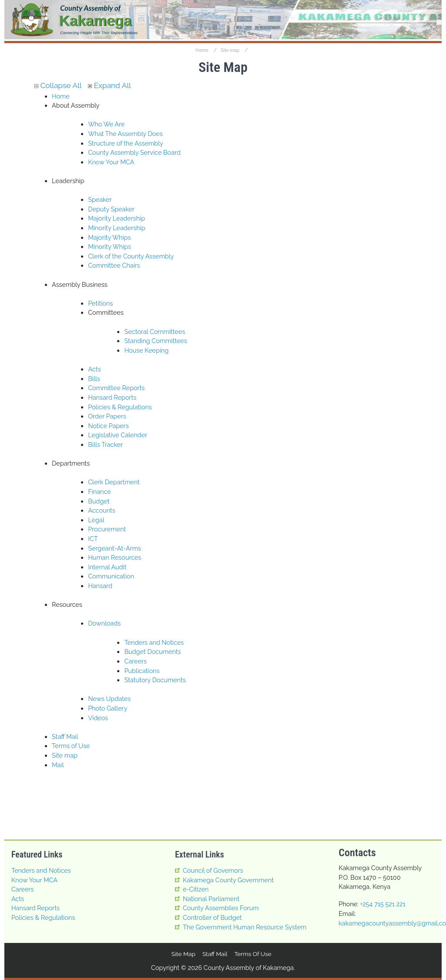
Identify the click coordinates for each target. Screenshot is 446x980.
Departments (71, 463)
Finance (100, 492)
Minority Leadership (117, 228)
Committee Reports (116, 388)
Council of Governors (213, 870)
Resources (67, 604)
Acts (94, 369)
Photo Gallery (108, 708)
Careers (135, 661)
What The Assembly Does (125, 134)
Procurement (107, 529)
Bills (94, 379)
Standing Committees (155, 341)
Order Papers (107, 416)
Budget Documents (152, 652)
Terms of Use (71, 746)
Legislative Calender (118, 435)
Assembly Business (80, 284)
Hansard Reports (112, 397)
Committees (106, 312)
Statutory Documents (155, 680)
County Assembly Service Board (134, 152)
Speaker (100, 199)
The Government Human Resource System (245, 927)
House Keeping (146, 350)
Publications (142, 671)
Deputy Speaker (111, 209)
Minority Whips (110, 247)
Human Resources (115, 557)
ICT (93, 539)
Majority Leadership (117, 218)
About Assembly (76, 105)
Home (202, 50)
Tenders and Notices (154, 642)
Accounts (101, 510)
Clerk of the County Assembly (131, 256)
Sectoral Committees (155, 332)
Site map (230, 50)
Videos (98, 718)
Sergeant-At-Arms (115, 548)
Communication (111, 576)
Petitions (100, 303)
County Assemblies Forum (221, 908)
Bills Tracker (105, 444)
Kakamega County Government (228, 880)
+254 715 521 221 (383, 904)
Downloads (104, 624)
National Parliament (211, 899)
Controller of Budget (212, 917)
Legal (96, 520)
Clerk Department (114, 482)
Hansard (100, 586)
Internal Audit (107, 567)
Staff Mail (65, 737)
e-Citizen (196, 889)
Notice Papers (108, 426)
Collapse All (58, 85)
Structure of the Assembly (125, 143)
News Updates (109, 699)
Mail (58, 765)
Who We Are (106, 124)
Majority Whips (109, 237)
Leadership (68, 181)
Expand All (109, 85)
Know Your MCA (111, 162)
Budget (99, 501)
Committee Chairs (114, 265)
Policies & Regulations (120, 407)
